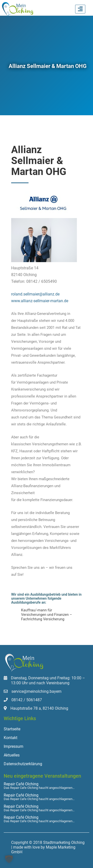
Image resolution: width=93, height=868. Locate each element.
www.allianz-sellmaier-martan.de (40, 301)
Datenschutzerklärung (23, 764)
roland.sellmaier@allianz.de (35, 294)
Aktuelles (12, 755)
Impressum (14, 746)
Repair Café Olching (21, 784)
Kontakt (11, 738)
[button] (9, 859)
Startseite (12, 729)
